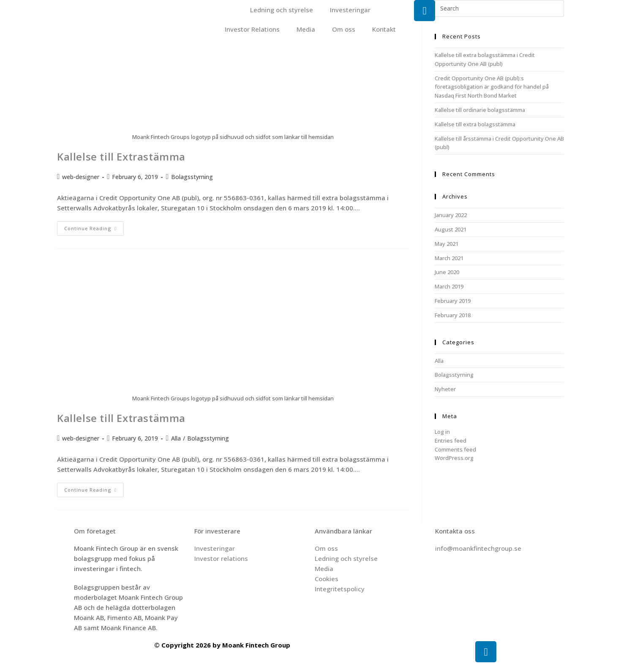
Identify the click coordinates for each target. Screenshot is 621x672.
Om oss (344, 29)
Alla (176, 438)
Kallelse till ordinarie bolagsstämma (480, 110)
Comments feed (455, 449)
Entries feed (451, 441)
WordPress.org (454, 458)
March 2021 (449, 258)
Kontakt (384, 29)
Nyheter (445, 389)
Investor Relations (252, 29)
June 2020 (447, 272)
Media (306, 29)
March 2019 (449, 286)
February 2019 (453, 301)
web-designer (81, 177)
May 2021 (447, 244)
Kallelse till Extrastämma (121, 156)
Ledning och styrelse (282, 10)
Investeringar (350, 10)
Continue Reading (94, 226)
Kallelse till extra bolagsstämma (475, 124)
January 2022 (451, 215)
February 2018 (453, 315)
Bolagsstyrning (192, 177)
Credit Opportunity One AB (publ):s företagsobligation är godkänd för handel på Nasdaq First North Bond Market (492, 87)
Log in (442, 432)
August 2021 (451, 229)
